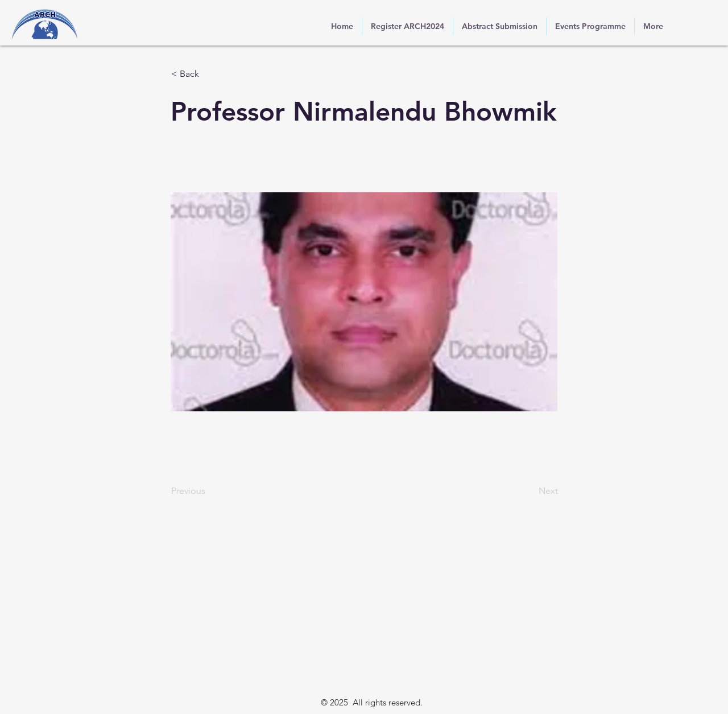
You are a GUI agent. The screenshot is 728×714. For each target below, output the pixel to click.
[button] (209, 74)
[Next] (530, 491)
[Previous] (209, 491)
